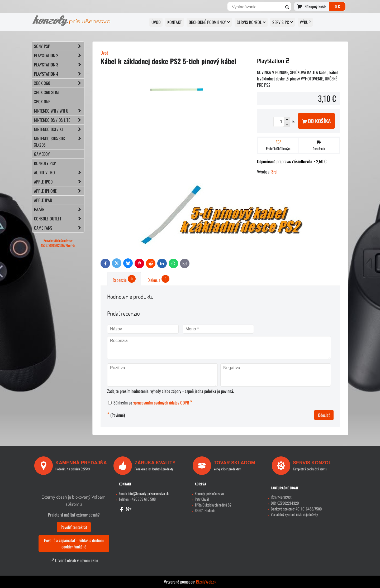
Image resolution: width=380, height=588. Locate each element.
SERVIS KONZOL (251, 22)
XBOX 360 (59, 83)
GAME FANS (59, 228)
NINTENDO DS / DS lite (59, 120)
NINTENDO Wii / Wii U (59, 111)
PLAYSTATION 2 (59, 55)
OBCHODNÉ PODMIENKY (209, 22)
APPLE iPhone (59, 191)
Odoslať (324, 415)
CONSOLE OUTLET (59, 219)
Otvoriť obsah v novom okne (74, 560)
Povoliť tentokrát (74, 527)
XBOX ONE (42, 102)
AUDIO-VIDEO (59, 172)
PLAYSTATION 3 (59, 65)
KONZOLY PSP (45, 163)
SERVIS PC (283, 22)
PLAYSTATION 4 (59, 74)
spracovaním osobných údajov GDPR (161, 403)
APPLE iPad (43, 200)
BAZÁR (59, 209)
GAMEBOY (42, 154)
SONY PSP (59, 46)
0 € (337, 6)
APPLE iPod (59, 182)
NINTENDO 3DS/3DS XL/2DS (59, 142)
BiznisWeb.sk (206, 582)
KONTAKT (175, 22)
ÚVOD (156, 22)
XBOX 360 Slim (46, 92)
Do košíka (316, 121)
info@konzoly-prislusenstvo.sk (148, 493)
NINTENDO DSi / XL (59, 129)
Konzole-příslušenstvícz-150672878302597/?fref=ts (58, 243)
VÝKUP (305, 22)
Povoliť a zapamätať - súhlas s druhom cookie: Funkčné (74, 543)
